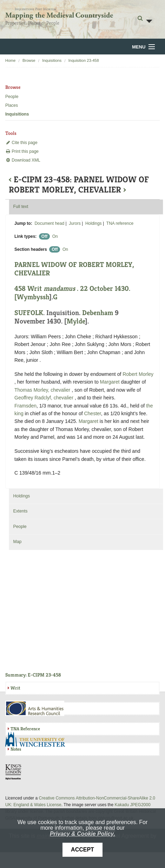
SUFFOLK (29, 313)
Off (44, 236)
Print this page (22, 151)
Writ (15, 688)
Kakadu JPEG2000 (133, 805)
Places (12, 105)
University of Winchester (38, 740)
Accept (82, 850)
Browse (29, 60)
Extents (20, 511)
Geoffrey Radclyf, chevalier (45, 398)
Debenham (98, 313)
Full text (21, 207)
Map (17, 542)
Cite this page (21, 143)
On (55, 236)
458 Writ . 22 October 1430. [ (72, 293)
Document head (49, 223)
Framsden (25, 406)
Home (10, 60)
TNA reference (120, 223)
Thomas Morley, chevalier (43, 390)
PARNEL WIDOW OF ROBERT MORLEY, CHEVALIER (74, 269)
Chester (92, 413)
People (12, 97)
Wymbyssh (33, 297)
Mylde (76, 321)
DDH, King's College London (14, 772)
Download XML (23, 160)
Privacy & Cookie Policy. (82, 834)
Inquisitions (52, 60)
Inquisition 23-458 (84, 60)
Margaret (110, 382)
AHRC (35, 708)
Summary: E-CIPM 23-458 (33, 675)
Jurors (75, 223)
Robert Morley (138, 374)
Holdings (94, 223)
